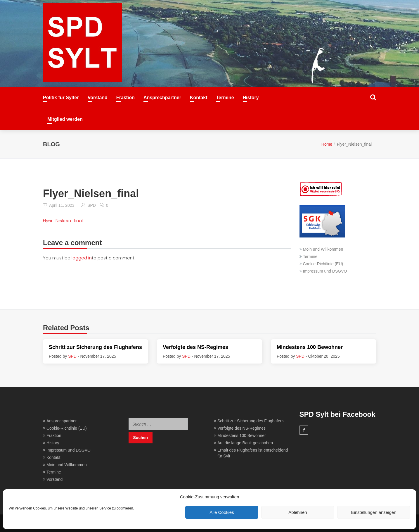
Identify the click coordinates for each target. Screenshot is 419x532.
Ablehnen (298, 512)
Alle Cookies (222, 512)
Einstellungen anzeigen (374, 512)
